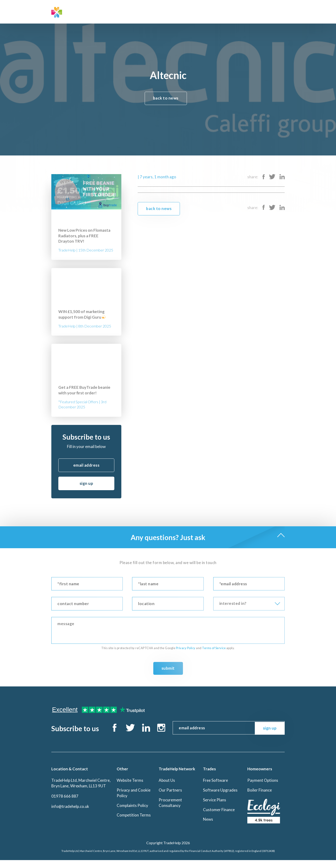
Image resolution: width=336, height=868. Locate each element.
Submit (168, 668)
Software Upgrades (220, 798)
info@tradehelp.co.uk (70, 814)
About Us (167, 788)
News (208, 827)
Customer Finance (219, 817)
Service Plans (215, 808)
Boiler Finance (260, 798)
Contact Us (197, 11)
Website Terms (130, 788)
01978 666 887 (65, 804)
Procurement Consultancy (170, 811)
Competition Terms (134, 823)
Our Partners (170, 798)
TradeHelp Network (110, 11)
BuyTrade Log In (267, 11)
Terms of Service (214, 648)
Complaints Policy (132, 813)
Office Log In (228, 11)
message (168, 630)
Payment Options (263, 788)
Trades (142, 11)
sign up (86, 483)
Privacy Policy (186, 648)
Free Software (215, 788)
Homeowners (167, 11)
